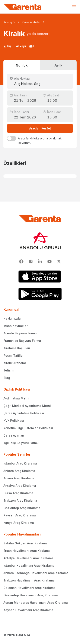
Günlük (22, 65)
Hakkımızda (12, 318)
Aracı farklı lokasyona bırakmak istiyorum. (40, 140)
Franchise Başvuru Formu (22, 341)
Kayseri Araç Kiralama (20, 515)
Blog (7, 378)
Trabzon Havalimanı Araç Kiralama (29, 580)
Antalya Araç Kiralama (20, 486)
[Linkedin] (40, 261)
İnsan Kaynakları (16, 326)
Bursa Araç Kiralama (18, 493)
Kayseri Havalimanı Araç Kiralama (28, 610)
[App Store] (40, 277)
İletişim (9, 370)
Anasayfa (9, 22)
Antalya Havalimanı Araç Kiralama (28, 558)
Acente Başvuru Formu (20, 333)
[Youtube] (49, 261)
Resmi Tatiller (14, 355)
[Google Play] (40, 294)
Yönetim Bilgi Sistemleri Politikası (28, 428)
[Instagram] (31, 261)
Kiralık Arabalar (31, 22)
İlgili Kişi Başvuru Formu (21, 443)
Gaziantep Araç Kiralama (22, 508)
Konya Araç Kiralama (19, 523)
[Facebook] (21, 261)
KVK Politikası (14, 421)
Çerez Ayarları (14, 435)
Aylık (58, 65)
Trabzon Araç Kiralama (20, 500)
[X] (59, 261)
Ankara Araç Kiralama (19, 471)
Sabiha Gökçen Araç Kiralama (25, 543)
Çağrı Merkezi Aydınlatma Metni (27, 406)
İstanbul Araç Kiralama (20, 463)
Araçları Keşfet (40, 128)
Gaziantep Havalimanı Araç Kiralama (31, 595)
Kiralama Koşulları (17, 348)
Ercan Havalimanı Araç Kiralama (27, 551)
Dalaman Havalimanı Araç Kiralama (29, 588)
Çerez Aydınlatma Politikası (24, 413)
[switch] (12, 138)
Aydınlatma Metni (16, 398)
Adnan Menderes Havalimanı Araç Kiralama (36, 603)
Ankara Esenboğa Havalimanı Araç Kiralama (36, 573)
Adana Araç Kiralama (19, 478)
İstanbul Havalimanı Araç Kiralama (29, 565)
